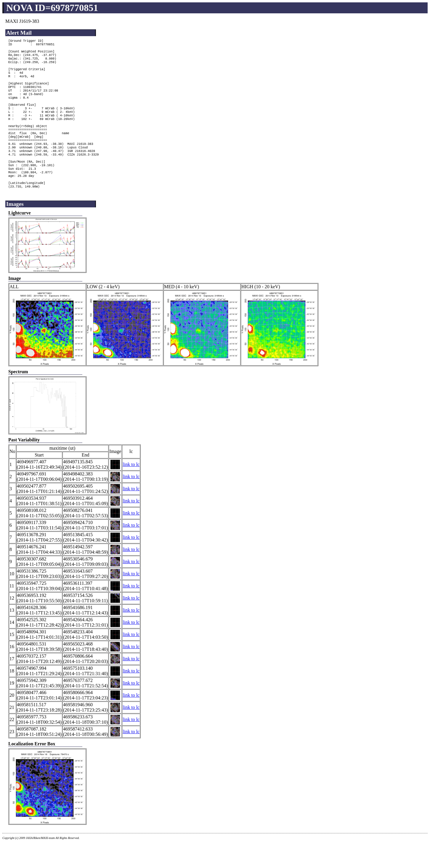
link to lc (131, 490)
